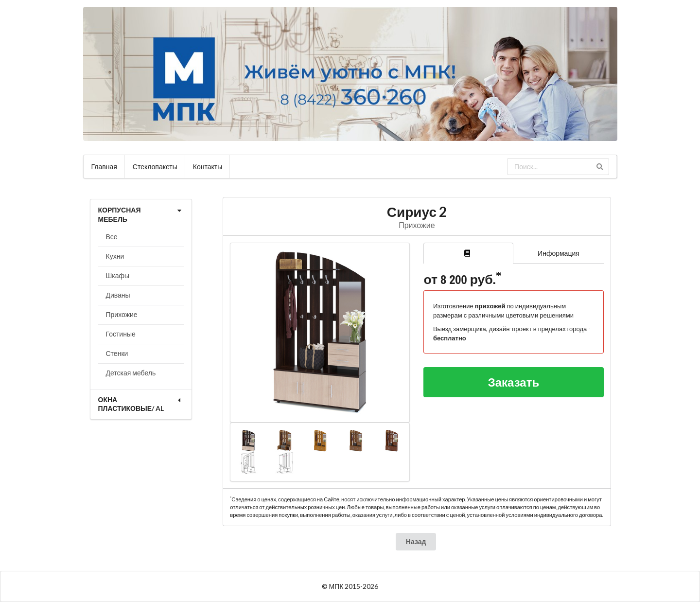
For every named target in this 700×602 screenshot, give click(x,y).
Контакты (208, 167)
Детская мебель (131, 373)
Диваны (118, 295)
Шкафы (118, 275)
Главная (104, 167)
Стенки (117, 353)
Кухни (115, 256)
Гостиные (121, 334)
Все (112, 237)
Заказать (514, 382)
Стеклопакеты (155, 167)
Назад (416, 541)
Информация (559, 253)
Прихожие (122, 314)
